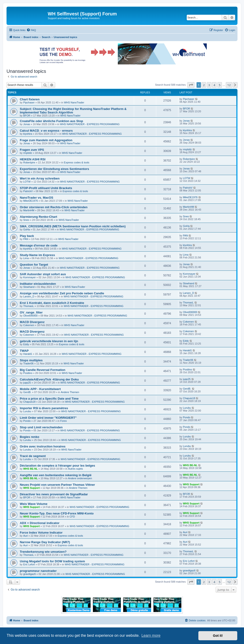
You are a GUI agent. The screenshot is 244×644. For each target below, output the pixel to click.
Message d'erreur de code (39, 245)
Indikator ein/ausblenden (38, 284)
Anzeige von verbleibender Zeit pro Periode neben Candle (62, 293)
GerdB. (27, 392)
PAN (26, 239)
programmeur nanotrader (38, 571)
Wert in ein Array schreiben (40, 178)
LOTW (27, 182)
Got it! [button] (218, 636)
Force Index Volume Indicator (41, 533)
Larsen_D (29, 296)
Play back (27, 236)
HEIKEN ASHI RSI (33, 159)
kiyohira (28, 134)
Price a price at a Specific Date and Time (49, 399)
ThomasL (29, 306)
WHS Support (32, 488)
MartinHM (29, 210)
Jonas (27, 124)
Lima (26, 258)
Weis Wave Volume (34, 504)
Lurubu (27, 411)
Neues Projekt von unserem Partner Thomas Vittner (57, 485)
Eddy (26, 344)
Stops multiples (31, 360)
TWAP (24, 351)
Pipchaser (29, 102)
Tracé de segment (33, 456)
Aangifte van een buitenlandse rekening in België (56, 475)
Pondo (27, 421)
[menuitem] (31, 30)
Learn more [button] (151, 635)
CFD (72, 517)
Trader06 (28, 363)
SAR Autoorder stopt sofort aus (43, 274)
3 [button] (209, 85)
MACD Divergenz (32, 322)
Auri (26, 536)
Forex (64, 421)
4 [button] (214, 85)
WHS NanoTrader (74, 102)
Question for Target (34, 265)
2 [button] (204, 85)
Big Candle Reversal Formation (43, 370)
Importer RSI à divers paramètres (44, 408)
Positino (28, 373)
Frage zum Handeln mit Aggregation (46, 140)
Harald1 (28, 354)
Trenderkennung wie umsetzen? (43, 552)
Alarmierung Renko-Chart (38, 217)
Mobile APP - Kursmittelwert (40, 389)
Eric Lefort (29, 564)
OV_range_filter (31, 312)
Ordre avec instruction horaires (43, 446)
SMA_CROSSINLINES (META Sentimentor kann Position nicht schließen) (73, 226)
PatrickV (28, 191)
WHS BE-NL (30, 469)
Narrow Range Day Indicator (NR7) (45, 542)
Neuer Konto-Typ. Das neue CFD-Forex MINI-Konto (57, 513)
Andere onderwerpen (80, 478)
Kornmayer (30, 277)
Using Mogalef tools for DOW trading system (52, 561)
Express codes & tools (77, 162)
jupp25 (27, 383)
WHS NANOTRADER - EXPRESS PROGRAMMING (90, 124)
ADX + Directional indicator (40, 523)
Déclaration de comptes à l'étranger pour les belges (57, 466)
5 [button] (220, 85)
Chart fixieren (30, 99)
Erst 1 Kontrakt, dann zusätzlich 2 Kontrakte (52, 303)
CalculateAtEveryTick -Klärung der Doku (49, 379)
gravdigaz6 (30, 574)
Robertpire (29, 162)
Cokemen (29, 325)
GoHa (27, 229)
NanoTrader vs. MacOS (37, 198)
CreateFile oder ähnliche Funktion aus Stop (51, 121)
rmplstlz (28, 153)
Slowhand (29, 287)
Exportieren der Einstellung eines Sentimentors (54, 169)
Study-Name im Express (37, 255)
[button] (191, 85)
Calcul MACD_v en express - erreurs (46, 131)
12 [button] (229, 85)
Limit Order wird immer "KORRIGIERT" (48, 418)
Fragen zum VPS (32, 150)
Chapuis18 (29, 402)
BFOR (27, 116)
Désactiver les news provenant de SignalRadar (54, 494)
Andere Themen (70, 392)
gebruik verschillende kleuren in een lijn (49, 341)
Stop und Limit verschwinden (41, 427)
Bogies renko (30, 437)
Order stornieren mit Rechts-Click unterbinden (54, 207)
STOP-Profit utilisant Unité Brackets (46, 188)
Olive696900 (30, 316)
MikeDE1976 (31, 201)
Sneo (26, 220)
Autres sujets (75, 469)
